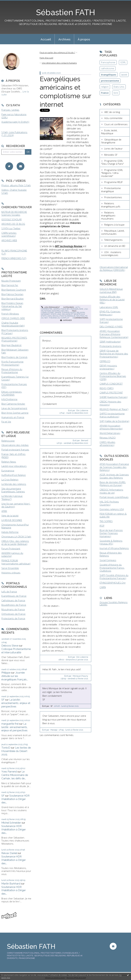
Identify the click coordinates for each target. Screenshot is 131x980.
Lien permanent (51, 307)
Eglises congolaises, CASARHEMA (12, 393)
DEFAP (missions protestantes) (108, 367)
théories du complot (59, 318)
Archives (64, 39)
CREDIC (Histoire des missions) (110, 403)
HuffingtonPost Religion (14, 475)
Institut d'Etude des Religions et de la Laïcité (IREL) (112, 300)
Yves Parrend (9, 772)
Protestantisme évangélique (111, 190)
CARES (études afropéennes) (107, 444)
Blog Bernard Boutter (13, 299)
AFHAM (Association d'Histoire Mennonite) (111, 427)
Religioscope (8, 441)
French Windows (10, 314)
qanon (58, 313)
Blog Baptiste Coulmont (14, 290)
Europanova (8, 471)
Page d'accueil (46, 58)
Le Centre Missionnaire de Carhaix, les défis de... (15, 775)
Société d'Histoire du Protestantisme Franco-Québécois (112, 568)
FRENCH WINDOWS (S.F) (14, 258)
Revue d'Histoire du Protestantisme (12, 371)
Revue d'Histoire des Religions (111, 554)
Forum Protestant (11, 548)
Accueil (46, 39)
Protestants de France (13, 618)
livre (116, 93)
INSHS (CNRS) (107, 388)
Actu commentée (113, 118)
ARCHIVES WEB (9, 240)
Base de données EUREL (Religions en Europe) (113, 484)
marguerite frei (10, 724)
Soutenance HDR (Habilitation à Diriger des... (15, 799)
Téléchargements (113, 240)
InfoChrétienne (9, 399)
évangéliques (69, 313)
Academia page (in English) (15, 122)
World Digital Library (110, 433)
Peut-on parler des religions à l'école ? (57, 53)
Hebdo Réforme (10, 532)
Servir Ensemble (10, 568)
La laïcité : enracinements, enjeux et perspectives (16, 703)
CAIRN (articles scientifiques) (9, 234)
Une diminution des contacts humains (59, 63)
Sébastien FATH (66, 12)
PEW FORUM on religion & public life (113, 515)
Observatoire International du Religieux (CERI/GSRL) (114, 269)
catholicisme (108, 68)
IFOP (102, 526)
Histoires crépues (11, 573)
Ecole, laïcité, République (109, 132)
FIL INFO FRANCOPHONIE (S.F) (14, 252)
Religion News (9, 462)
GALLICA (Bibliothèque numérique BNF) (111, 290)
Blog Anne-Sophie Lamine (15, 413)
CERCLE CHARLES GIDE (13, 318)
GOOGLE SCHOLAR (11, 219)
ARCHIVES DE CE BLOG (13, 224)
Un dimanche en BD (115, 246)
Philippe (6, 673)
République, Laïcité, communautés (113, 232)
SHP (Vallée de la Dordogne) (114, 421)
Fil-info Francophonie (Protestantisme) (12, 363)
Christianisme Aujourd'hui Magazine (15, 526)
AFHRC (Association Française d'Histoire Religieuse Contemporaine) (114, 334)
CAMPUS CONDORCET (111, 384)
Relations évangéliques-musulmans (109, 216)
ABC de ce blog (112, 112)
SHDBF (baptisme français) (114, 397)
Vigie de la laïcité (10, 516)
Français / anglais (10, 110)
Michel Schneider (11, 823)
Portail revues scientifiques (114, 497)
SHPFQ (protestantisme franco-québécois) (112, 415)
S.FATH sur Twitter (11, 228)
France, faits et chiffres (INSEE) (13, 456)
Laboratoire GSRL (109, 307)
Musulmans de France (13, 609)
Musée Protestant (11, 281)
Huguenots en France (13, 417)
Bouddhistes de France (14, 605)
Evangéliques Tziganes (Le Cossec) (15, 378)
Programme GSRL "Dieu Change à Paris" (113, 162)
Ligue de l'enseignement (14, 408)
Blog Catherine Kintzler (13, 404)
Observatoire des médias (15, 445)
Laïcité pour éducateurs (14, 466)
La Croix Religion (10, 480)
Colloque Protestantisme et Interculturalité (16, 651)
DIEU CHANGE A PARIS (111, 327)
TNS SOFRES (106, 521)
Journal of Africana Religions (114, 548)
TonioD (6, 748)
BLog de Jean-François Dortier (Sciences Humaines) (111, 533)
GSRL (123, 62)
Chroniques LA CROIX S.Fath (16, 537)
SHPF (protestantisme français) (111, 321)
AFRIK (4, 511)
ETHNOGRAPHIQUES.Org (113, 583)
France (105, 93)
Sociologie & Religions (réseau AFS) (111, 542)
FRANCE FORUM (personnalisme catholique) (16, 562)
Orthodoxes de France (13, 614)
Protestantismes (113, 197)
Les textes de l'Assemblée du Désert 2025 (16, 751)
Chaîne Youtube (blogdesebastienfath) (13, 324)
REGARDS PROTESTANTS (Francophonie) (14, 339)
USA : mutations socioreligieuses (65, 310)
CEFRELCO (105, 361)
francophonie (108, 62)
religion (81, 313)
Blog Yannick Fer (10, 285)
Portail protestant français (15, 450)
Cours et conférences (116, 124)
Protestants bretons (110, 346)
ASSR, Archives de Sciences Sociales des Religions (114, 476)
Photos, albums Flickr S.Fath (16, 185)
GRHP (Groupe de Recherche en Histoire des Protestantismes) (114, 354)
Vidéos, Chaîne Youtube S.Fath (14, 191)
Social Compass (108, 560)
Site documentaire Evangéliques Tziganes (13, 490)
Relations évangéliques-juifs (111, 205)
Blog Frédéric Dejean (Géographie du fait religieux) (12, 306)
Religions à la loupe (114, 225)
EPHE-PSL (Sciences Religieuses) (110, 313)
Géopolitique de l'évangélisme (68, 309)
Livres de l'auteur (113, 148)
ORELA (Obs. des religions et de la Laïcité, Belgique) (15, 543)
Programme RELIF (113, 182)
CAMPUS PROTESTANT (111, 393)
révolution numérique (64, 316)
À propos (84, 39)
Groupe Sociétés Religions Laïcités (114, 603)
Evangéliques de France (14, 596)
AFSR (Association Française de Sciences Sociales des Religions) (114, 467)
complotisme (47, 313)
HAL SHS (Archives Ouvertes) (109, 503)
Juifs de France (9, 592)
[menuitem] (46, 39)
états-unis (56, 314)
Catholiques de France (13, 600)
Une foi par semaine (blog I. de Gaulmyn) (16, 505)
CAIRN (103, 587)
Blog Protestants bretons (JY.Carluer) (15, 332)
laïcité (124, 75)
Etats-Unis (119, 87)
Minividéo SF (111, 155)
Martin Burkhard (11, 884)
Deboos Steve (10, 646)
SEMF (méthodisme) (110, 342)
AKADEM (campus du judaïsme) (12, 555)
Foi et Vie (6, 422)
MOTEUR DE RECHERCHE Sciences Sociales (14, 213)
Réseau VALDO (108, 438)
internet (46, 314)
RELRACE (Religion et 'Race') (114, 409)
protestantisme (110, 81)
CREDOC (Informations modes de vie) (111, 491)
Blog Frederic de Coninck (14, 357)
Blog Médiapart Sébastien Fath (15, 351)
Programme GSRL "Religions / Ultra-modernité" (112, 173)
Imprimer (66, 320)
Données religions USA (112, 509)
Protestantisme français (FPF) (14, 386)
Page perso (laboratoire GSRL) (14, 116)
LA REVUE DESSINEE (12, 520)
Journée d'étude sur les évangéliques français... (15, 676)
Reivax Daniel (9, 853)
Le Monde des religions (14, 484)
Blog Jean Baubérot (11, 345)
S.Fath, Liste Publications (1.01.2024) (14, 134)
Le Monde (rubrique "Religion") (12, 498)
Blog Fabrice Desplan (12, 294)
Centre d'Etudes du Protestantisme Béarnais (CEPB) (113, 376)
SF (3, 700)
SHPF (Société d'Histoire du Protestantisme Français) (114, 577)
